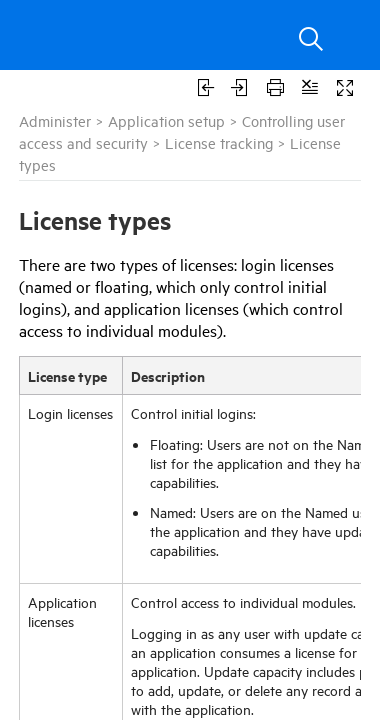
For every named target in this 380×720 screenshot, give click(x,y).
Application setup (166, 120)
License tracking (219, 142)
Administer (55, 120)
